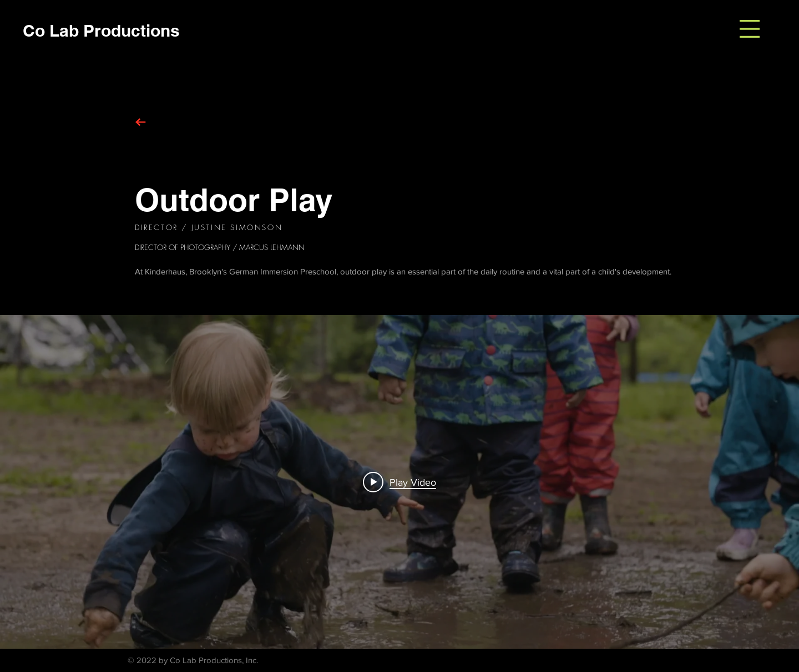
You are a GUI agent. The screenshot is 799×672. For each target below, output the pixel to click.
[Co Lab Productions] (101, 30)
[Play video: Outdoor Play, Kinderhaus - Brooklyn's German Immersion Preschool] (399, 482)
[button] (750, 29)
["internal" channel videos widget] (399, 482)
